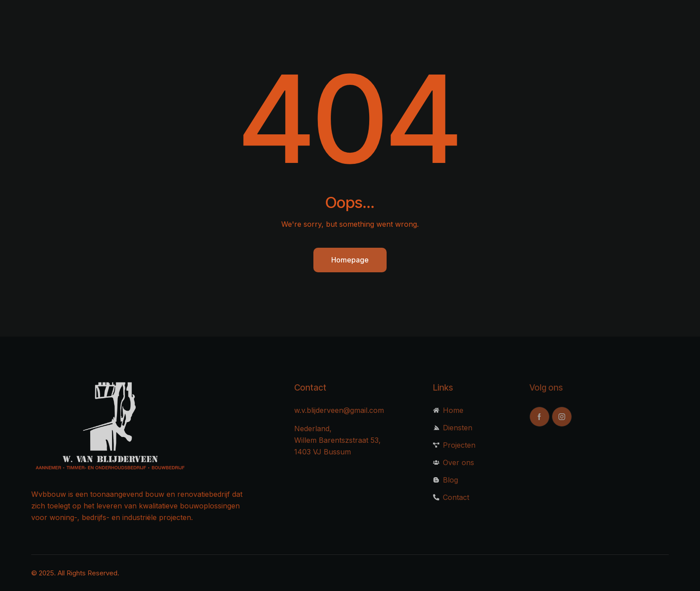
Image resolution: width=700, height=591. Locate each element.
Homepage (350, 260)
